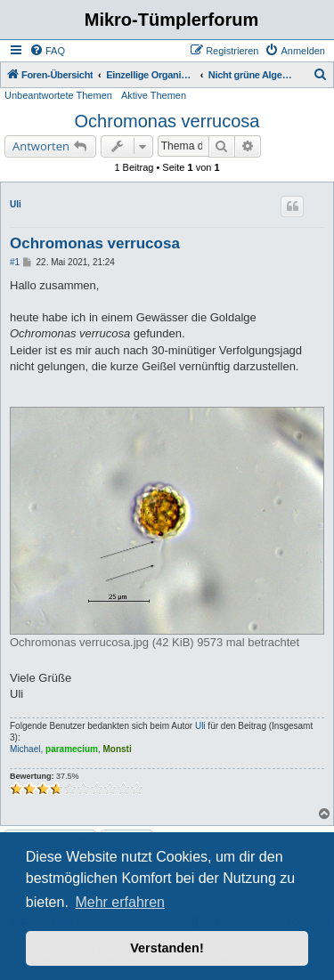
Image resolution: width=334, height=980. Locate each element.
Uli (16, 204)
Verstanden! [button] (167, 948)
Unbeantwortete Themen (58, 95)
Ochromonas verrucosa (167, 121)
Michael (25, 749)
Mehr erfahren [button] (120, 902)
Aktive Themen (154, 95)
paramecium (72, 749)
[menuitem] (47, 51)
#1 (15, 262)
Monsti (118, 749)
